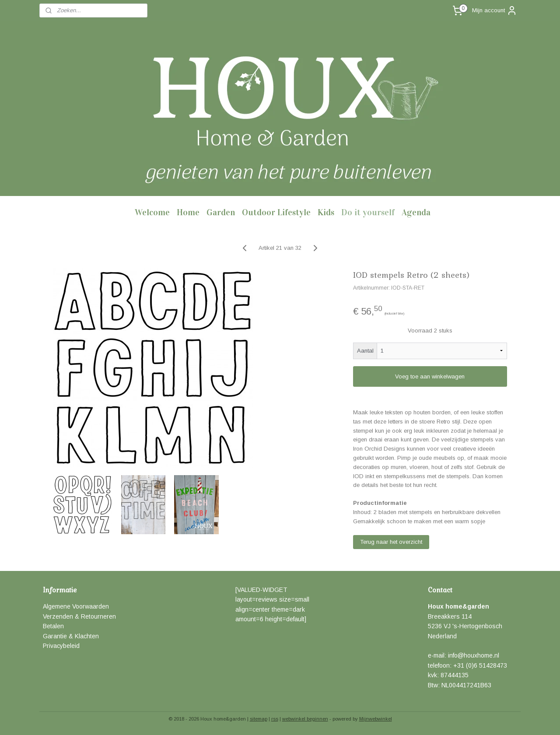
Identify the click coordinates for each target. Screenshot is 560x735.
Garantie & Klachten (71, 636)
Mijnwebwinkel (376, 719)
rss (275, 719)
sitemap (259, 719)
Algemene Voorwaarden (76, 606)
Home (188, 212)
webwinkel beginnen (305, 719)
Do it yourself (368, 212)
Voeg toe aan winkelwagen (430, 376)
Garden (221, 212)
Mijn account (495, 10)
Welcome (152, 212)
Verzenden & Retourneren (79, 616)
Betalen (53, 626)
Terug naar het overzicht (391, 542)
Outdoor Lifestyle (276, 212)
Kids (326, 212)
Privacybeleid (61, 646)
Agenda (416, 212)
